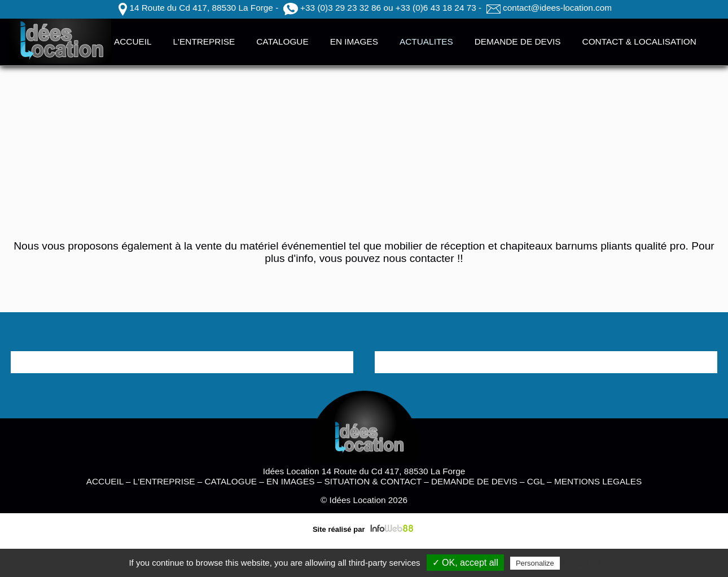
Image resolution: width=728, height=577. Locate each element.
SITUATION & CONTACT (373, 481)
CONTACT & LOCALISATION (639, 41)
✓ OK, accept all (465, 563)
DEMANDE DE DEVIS (518, 41)
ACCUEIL (133, 41)
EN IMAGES (354, 41)
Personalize (535, 563)
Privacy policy (586, 563)
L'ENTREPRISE (204, 41)
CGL (536, 481)
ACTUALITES (426, 41)
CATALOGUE (282, 41)
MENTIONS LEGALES (598, 481)
